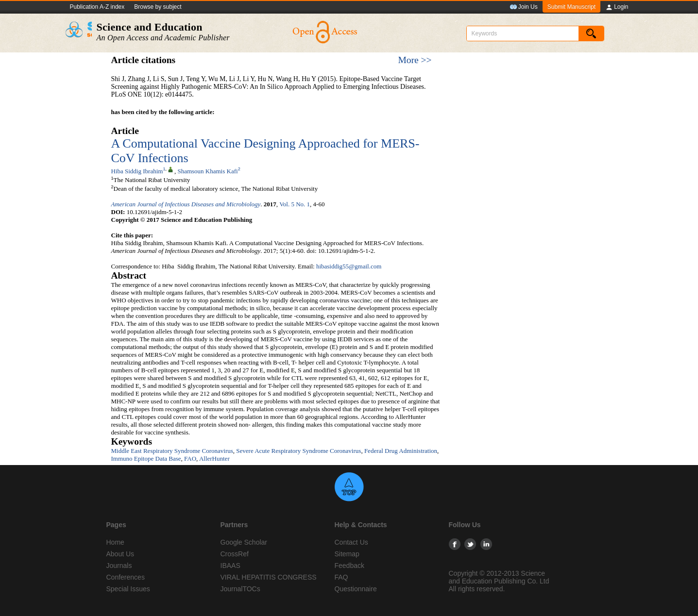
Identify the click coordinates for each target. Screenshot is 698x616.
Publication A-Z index (97, 7)
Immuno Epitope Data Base (146, 458)
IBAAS (230, 566)
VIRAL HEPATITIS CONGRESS (269, 577)
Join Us (524, 7)
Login (617, 7)
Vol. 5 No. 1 (295, 204)
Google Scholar (244, 542)
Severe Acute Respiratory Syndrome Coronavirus (298, 451)
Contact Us (351, 542)
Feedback (349, 566)
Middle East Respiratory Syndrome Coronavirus (172, 451)
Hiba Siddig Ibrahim (137, 171)
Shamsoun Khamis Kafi (207, 171)
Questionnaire (356, 589)
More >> (415, 60)
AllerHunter (214, 458)
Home (115, 542)
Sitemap (347, 554)
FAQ (341, 577)
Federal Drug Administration (401, 451)
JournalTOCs (240, 589)
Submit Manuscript (571, 7)
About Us (120, 554)
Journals (119, 566)
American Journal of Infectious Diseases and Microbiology (186, 204)
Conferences (126, 577)
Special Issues (128, 589)
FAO (190, 458)
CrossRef (235, 554)
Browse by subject (158, 7)
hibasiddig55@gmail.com (349, 266)
